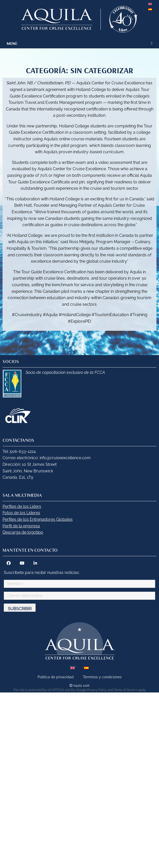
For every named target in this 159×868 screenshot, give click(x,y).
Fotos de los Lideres (21, 513)
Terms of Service (125, 690)
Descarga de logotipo (23, 532)
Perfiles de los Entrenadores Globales (38, 519)
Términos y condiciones (102, 677)
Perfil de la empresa (21, 526)
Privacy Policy (97, 690)
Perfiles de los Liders (22, 506)
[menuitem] (151, 3)
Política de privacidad (56, 677)
